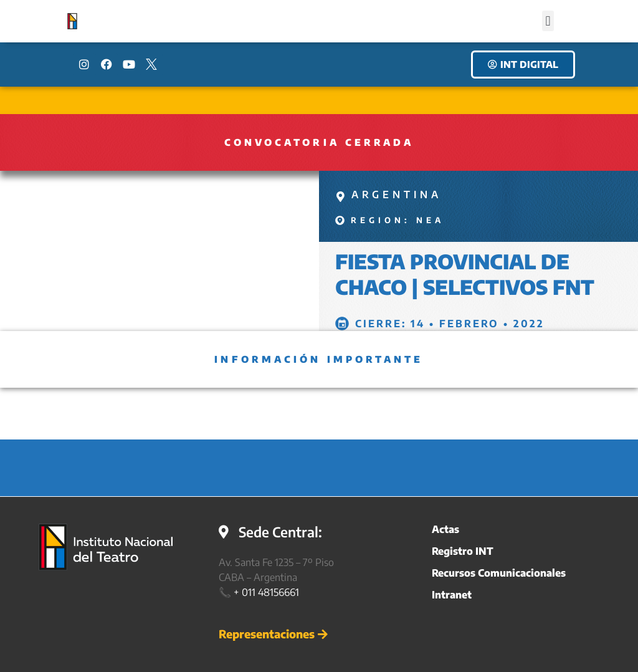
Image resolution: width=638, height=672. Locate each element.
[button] (548, 21)
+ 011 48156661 (266, 592)
